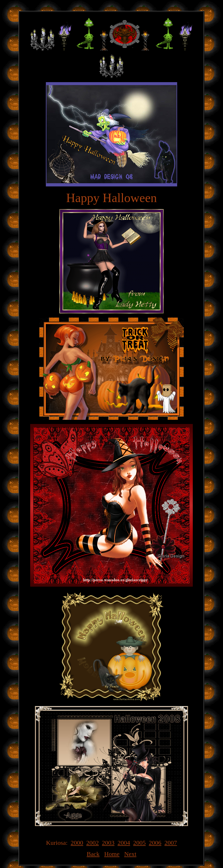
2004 (124, 843)
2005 (139, 843)
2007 (171, 843)
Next (130, 854)
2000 (77, 843)
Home (112, 854)
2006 (155, 843)
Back (93, 854)
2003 (108, 843)
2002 (92, 843)
